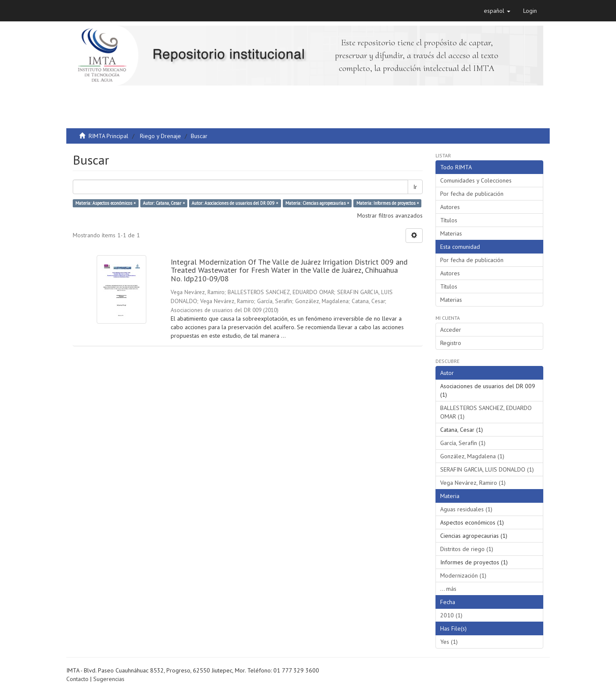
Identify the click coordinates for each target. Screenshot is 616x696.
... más (448, 589)
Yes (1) (449, 642)
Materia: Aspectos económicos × (105, 203)
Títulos (449, 220)
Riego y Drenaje (160, 136)
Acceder (451, 330)
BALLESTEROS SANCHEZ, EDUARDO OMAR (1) (486, 412)
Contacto (77, 679)
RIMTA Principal (108, 136)
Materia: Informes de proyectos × (388, 203)
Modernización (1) (463, 575)
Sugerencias (109, 679)
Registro (451, 343)
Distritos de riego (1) (467, 549)
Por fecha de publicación (472, 194)
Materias (451, 233)
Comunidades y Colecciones (476, 180)
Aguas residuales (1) (466, 509)
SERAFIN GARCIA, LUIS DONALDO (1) (487, 469)
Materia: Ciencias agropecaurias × (317, 203)
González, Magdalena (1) (472, 456)
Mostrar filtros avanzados (390, 215)
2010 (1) (451, 615)
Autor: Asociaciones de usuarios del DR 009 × (235, 203)
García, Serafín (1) (463, 443)
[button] (497, 11)
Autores (450, 207)
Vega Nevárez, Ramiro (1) (473, 483)
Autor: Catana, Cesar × (164, 203)
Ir (415, 187)
